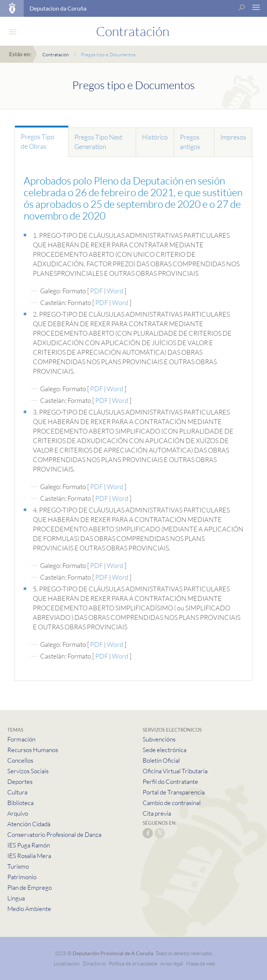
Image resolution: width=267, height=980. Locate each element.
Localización (67, 963)
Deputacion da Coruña (58, 8)
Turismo (18, 866)
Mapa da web (201, 963)
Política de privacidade (133, 963)
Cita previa (157, 813)
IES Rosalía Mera (29, 856)
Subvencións (159, 739)
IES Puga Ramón (29, 845)
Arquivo (18, 813)
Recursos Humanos (33, 750)
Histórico (155, 137)
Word (115, 291)
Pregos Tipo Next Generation (98, 142)
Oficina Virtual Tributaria (175, 771)
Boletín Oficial (161, 760)
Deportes (20, 781)
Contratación (56, 54)
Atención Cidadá (29, 824)
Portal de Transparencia (174, 792)
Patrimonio (22, 877)
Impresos (233, 137)
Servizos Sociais (28, 771)
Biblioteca (20, 803)
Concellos (20, 760)
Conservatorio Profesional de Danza (54, 834)
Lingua (16, 898)
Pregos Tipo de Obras (38, 141)
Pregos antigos (190, 142)
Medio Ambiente (29, 909)
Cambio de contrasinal (172, 803)
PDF (96, 291)
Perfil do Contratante (170, 781)
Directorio (94, 963)
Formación (21, 739)
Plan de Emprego (30, 887)
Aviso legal (172, 963)
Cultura (17, 792)
